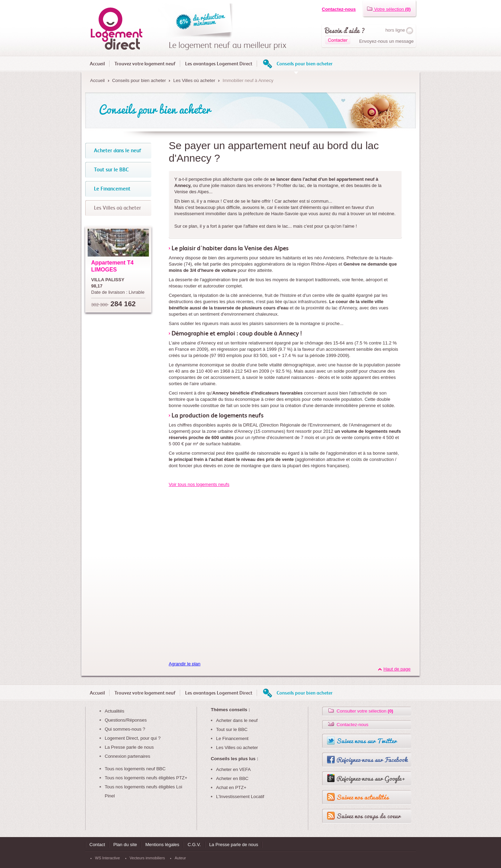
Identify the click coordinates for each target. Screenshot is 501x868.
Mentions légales (162, 845)
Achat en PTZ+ (231, 788)
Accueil (97, 64)
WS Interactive (108, 858)
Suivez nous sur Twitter (367, 741)
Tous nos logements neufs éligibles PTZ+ (146, 778)
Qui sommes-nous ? (125, 729)
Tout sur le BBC (232, 729)
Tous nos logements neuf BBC (135, 769)
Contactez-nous (339, 9)
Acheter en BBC (232, 778)
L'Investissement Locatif (240, 797)
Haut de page (397, 669)
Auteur (180, 858)
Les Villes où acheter (194, 80)
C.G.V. (194, 845)
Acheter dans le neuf (237, 720)
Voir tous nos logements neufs (199, 484)
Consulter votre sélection (360, 711)
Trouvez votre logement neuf (145, 64)
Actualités (114, 711)
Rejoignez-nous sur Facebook (372, 760)
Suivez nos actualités (363, 797)
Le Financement (232, 739)
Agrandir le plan (185, 664)
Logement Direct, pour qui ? (133, 738)
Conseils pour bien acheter (305, 64)
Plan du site (125, 845)
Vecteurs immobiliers (147, 858)
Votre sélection (389, 9)
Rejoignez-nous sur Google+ (371, 778)
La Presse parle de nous (129, 747)
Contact (97, 845)
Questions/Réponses (126, 720)
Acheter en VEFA (233, 769)
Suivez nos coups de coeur (368, 816)
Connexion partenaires (128, 756)
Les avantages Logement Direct (219, 64)
